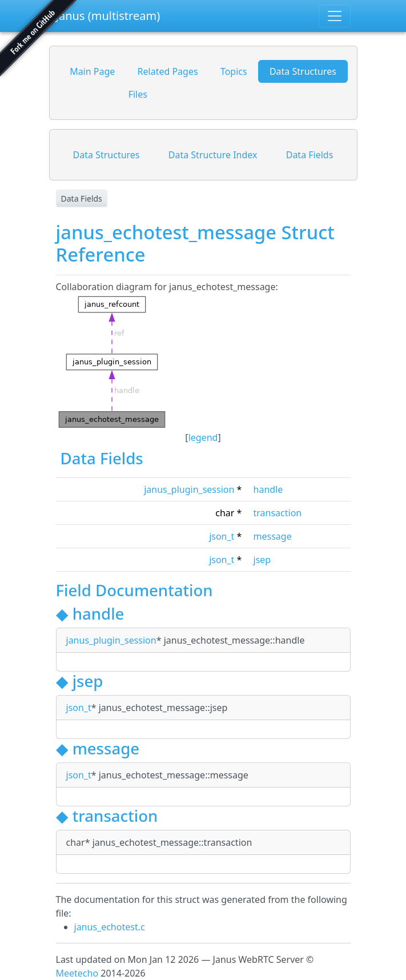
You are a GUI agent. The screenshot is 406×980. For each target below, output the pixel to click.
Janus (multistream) (108, 16)
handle (268, 489)
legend (203, 437)
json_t (222, 536)
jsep (262, 560)
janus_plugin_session (189, 489)
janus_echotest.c (110, 927)
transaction (278, 513)
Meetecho (77, 973)
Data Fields (82, 198)
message (273, 536)
